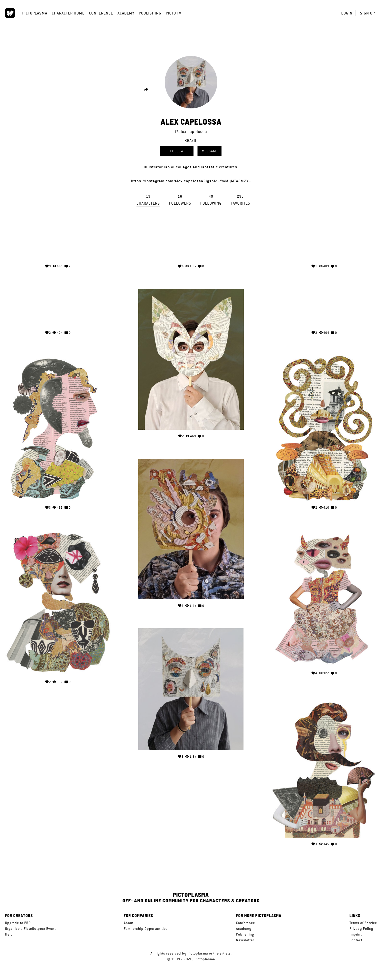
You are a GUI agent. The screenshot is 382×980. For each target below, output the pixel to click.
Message (209, 151)
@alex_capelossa (191, 132)
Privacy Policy (361, 929)
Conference (101, 13)
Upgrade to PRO (18, 923)
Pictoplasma (35, 13)
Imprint (356, 934)
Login (347, 13)
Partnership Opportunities (146, 929)
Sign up (367, 13)
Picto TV (173, 13)
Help (9, 934)
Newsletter (245, 940)
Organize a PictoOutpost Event (30, 929)
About (129, 923)
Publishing (150, 13)
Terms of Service (363, 923)
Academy (126, 13)
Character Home (68, 13)
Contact (356, 940)
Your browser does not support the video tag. (58, 241)
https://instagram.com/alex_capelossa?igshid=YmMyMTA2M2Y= (191, 181)
